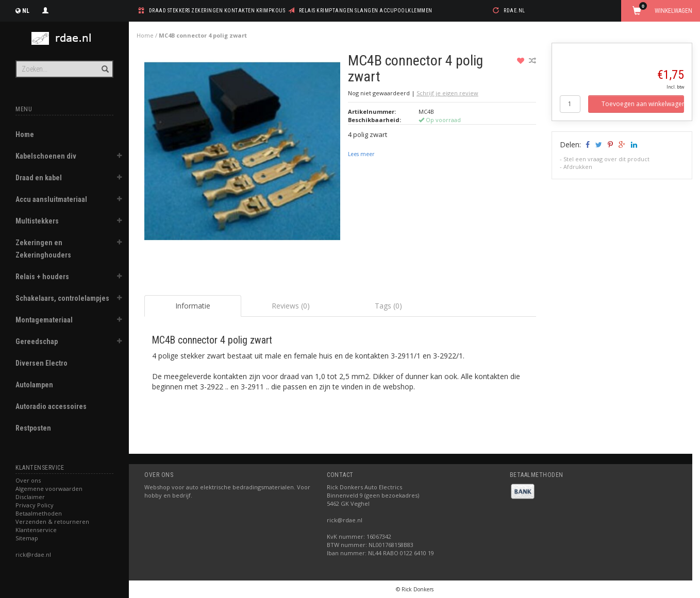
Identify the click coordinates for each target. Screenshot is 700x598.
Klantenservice (36, 530)
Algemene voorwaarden (49, 489)
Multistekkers (37, 221)
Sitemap (27, 538)
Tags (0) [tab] (388, 306)
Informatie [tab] (193, 306)
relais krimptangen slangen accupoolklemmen (366, 11)
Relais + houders (42, 277)
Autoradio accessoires (51, 406)
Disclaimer (30, 497)
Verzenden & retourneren (52, 522)
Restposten (33, 428)
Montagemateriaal (44, 320)
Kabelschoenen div (46, 156)
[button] (119, 157)
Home (25, 134)
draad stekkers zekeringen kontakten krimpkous (217, 11)
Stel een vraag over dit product (606, 159)
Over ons (28, 480)
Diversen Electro (41, 363)
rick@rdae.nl (33, 554)
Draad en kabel (39, 178)
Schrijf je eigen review (447, 93)
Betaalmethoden (39, 513)
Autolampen (34, 385)
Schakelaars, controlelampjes (62, 298)
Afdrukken (578, 167)
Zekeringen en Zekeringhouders (43, 249)
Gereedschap (37, 341)
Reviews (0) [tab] (291, 306)
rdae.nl (514, 11)
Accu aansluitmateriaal (51, 199)
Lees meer (361, 154)
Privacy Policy (35, 505)
